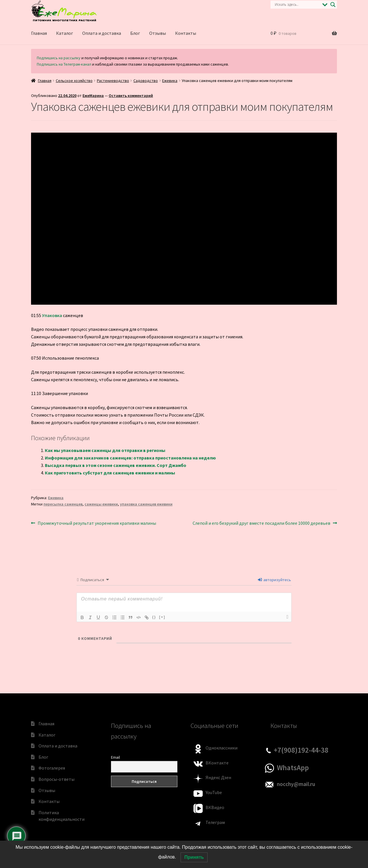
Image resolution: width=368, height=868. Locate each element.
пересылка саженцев (63, 504)
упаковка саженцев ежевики (146, 504)
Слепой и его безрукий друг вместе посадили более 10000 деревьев (261, 523)
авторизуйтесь (274, 580)
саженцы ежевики (101, 504)
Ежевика (170, 81)
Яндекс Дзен (218, 777)
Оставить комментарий (131, 96)
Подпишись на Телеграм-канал (64, 64)
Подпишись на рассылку (59, 58)
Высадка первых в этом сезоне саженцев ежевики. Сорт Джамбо (116, 465)
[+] (162, 617)
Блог (135, 33)
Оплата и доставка (102, 33)
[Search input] (297, 5)
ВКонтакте (217, 763)
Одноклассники (222, 748)
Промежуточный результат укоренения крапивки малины (97, 523)
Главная (39, 33)
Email (115, 757)
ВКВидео (215, 807)
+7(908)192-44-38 (301, 750)
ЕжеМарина (93, 96)
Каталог (65, 33)
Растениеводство (113, 81)
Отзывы (158, 33)
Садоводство (146, 81)
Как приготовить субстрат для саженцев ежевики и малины (110, 473)
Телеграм (215, 822)
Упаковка (52, 315)
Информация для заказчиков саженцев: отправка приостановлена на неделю (130, 458)
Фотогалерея (52, 768)
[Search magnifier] (333, 5)
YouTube (214, 792)
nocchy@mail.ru (296, 784)
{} (154, 617)
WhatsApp (293, 768)
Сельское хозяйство (74, 81)
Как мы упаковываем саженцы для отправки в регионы (105, 450)
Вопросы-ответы (56, 779)
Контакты (186, 33)
